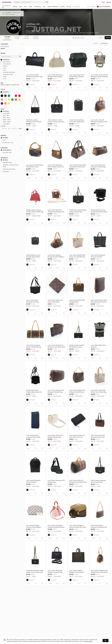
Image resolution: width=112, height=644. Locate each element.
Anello (4, 76)
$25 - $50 (5, 115)
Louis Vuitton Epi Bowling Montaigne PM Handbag (55, 76)
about (101, 38)
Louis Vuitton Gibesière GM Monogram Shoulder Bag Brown (56, 391)
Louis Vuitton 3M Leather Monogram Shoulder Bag (55, 571)
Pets (44, 7)
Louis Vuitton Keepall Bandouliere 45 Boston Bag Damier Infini (34, 76)
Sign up (109, 2)
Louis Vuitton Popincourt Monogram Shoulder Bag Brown (98, 166)
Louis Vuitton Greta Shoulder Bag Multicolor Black (35, 166)
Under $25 (5, 113)
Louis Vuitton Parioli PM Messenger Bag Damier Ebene (98, 436)
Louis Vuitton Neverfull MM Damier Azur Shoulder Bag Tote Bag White (77, 256)
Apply (20, 128)
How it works (91, 7)
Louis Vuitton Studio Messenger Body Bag (32, 301)
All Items (4, 138)
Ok (105, 640)
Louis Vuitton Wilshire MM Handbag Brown (77, 301)
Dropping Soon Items (8, 169)
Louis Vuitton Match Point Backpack (98, 346)
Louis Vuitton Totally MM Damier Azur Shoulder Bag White (99, 391)
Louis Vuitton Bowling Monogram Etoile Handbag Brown (56, 256)
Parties (69, 7)
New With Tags (6, 152)
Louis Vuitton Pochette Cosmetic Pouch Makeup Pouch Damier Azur (33, 526)
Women (15, 7)
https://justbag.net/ (34, 31)
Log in (103, 2)
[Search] (33, 2)
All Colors (5, 92)
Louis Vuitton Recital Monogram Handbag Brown (99, 526)
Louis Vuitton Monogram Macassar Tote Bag (98, 256)
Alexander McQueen (8, 72)
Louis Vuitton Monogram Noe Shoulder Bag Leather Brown (99, 571)
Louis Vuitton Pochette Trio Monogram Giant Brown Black (56, 346)
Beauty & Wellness (53, 7)
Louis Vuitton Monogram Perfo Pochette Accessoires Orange (56, 166)
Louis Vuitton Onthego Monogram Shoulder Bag (77, 571)
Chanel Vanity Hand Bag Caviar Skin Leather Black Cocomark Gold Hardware (77, 121)
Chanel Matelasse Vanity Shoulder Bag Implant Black (99, 211)
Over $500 (5, 124)
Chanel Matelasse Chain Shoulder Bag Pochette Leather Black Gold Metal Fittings (34, 256)
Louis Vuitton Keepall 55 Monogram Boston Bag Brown (78, 481)
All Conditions (6, 150)
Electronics (38, 7)
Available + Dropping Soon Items (10, 166)
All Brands (5, 60)
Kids (25, 7)
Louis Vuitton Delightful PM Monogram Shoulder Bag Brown (77, 391)
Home (31, 7)
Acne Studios (6, 64)
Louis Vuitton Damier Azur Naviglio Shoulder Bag (55, 436)
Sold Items (5, 171)
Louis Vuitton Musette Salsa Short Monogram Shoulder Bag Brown (99, 301)
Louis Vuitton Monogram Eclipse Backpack (33, 481)
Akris (3, 68)
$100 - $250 (6, 120)
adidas (4, 66)
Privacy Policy (88, 641)
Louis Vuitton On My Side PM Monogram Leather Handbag (99, 76)
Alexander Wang (7, 74)
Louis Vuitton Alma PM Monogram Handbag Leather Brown (99, 121)
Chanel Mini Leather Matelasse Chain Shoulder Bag (34, 121)
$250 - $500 (6, 122)
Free (3, 140)
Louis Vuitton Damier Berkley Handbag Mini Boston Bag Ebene (78, 166)
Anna (3, 79)
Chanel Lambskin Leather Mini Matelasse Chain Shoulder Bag (77, 346)
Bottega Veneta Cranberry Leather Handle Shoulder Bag (35, 211)
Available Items (6, 162)
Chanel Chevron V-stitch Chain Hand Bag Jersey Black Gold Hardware (56, 121)
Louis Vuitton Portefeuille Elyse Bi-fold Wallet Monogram (55, 301)
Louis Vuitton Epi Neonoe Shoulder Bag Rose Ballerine (56, 526)
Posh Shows (76, 7)
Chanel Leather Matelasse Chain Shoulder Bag (98, 481)
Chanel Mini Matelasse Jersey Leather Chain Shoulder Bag (35, 571)
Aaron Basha (6, 62)
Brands (63, 7)
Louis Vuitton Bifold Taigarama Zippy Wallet (33, 436)
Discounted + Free (7, 143)
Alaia (3, 70)
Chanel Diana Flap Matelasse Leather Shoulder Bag (78, 211)
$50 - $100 (5, 118)
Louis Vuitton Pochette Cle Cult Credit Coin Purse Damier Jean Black (77, 436)
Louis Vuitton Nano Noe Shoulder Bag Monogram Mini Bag (56, 211)
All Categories (5, 46)
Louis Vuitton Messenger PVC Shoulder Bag (56, 481)
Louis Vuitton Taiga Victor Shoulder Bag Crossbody (77, 76)
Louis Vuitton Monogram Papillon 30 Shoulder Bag (34, 346)
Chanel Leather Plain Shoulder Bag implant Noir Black (34, 391)
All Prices (5, 111)
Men (21, 7)
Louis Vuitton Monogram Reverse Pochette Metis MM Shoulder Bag (77, 526)
